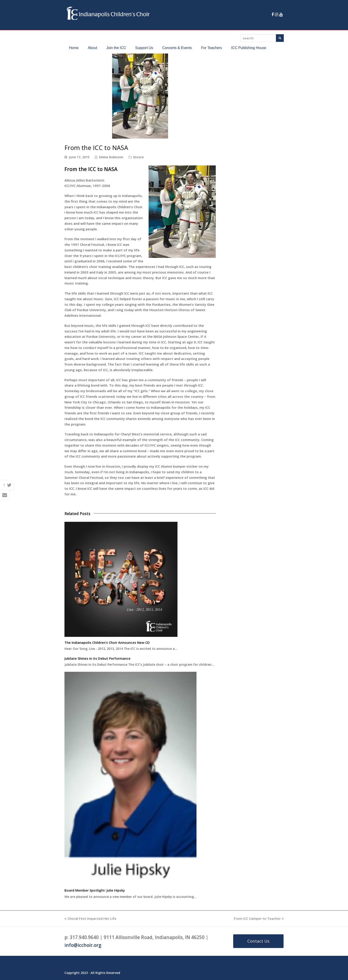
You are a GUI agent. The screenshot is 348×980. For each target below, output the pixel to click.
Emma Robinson (111, 157)
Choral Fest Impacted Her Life (90, 918)
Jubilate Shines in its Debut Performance (97, 658)
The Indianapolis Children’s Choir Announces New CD (107, 642)
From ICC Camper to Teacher (259, 918)
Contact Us (258, 941)
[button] (5, 480)
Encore (139, 157)
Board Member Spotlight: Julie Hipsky (95, 890)
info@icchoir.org (83, 945)
